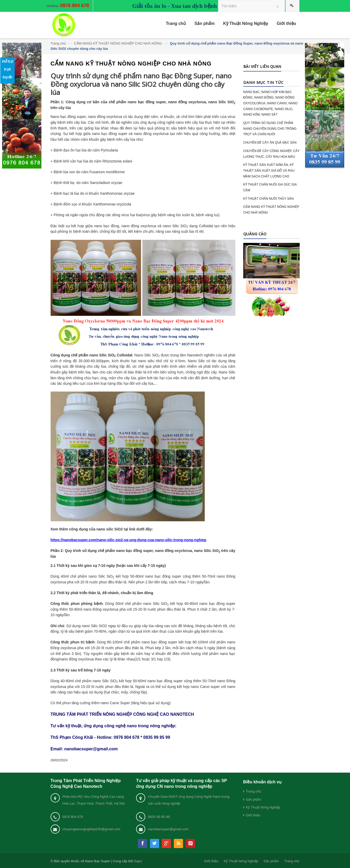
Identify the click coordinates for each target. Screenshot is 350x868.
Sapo (138, 861)
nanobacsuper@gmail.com (168, 829)
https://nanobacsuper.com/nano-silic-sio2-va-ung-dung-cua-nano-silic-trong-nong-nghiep (128, 540)
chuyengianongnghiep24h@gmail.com (91, 829)
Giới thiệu (253, 815)
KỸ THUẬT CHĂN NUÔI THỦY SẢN (268, 199)
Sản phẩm (253, 799)
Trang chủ (58, 43)
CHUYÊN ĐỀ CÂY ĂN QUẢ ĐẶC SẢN (270, 143)
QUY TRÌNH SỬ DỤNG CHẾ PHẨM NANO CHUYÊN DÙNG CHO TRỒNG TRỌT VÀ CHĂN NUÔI (270, 129)
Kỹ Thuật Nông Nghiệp (263, 807)
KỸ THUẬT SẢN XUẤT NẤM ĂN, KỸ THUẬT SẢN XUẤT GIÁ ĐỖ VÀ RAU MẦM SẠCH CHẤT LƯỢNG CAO (269, 170)
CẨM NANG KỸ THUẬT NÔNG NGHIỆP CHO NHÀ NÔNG (118, 43)
